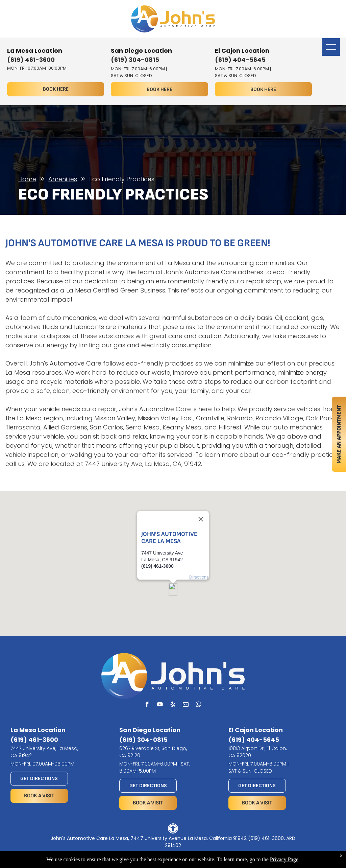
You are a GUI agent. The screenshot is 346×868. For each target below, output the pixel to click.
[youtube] (160, 705)
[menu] (331, 47)
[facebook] (147, 705)
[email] (186, 705)
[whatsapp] (199, 705)
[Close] (201, 499)
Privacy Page (284, 859)
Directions (199, 557)
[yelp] (173, 705)
